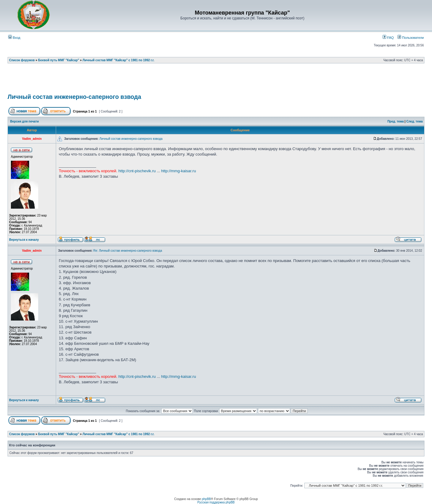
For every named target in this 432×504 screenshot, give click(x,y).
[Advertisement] (216, 80)
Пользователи (411, 38)
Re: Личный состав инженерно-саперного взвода (128, 251)
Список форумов (22, 60)
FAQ (388, 38)
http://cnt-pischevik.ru (137, 171)
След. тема (414, 121)
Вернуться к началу (24, 240)
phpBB (206, 499)
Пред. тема (396, 121)
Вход (14, 38)
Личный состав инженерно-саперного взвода (74, 97)
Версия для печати (25, 121)
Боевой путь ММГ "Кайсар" (59, 60)
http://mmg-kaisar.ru (179, 171)
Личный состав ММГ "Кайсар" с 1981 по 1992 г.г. (118, 60)
